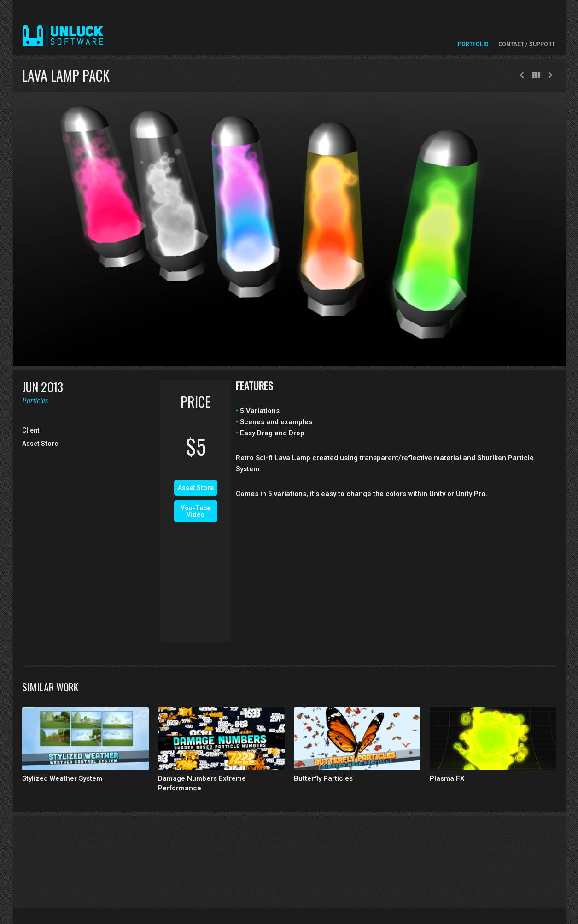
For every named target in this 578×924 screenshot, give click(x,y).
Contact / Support (527, 44)
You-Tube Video (196, 511)
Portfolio (473, 44)
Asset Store (196, 488)
